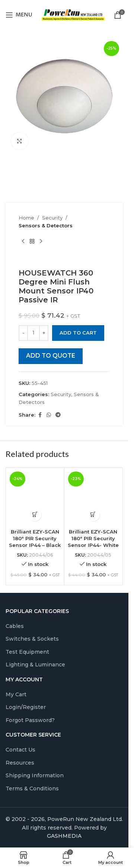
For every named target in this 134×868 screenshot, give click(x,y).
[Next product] (41, 242)
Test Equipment (27, 652)
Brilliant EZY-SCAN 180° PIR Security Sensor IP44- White (93, 538)
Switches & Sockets (32, 639)
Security (52, 218)
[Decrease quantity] (23, 333)
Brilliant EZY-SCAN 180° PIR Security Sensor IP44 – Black (35, 538)
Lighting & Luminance (35, 665)
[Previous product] (23, 242)
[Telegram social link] (58, 415)
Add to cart (78, 333)
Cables (15, 626)
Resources (20, 763)
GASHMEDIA (64, 836)
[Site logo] (73, 14)
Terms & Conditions (32, 788)
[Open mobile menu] (19, 15)
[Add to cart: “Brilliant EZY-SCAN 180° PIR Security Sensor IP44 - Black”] (35, 515)
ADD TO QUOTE (51, 356)
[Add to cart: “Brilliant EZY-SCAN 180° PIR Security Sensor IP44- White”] (93, 515)
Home (26, 218)
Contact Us (20, 750)
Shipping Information (35, 775)
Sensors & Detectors (46, 225)
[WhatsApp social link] (49, 415)
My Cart (16, 694)
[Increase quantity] (44, 333)
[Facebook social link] (40, 415)
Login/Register (26, 707)
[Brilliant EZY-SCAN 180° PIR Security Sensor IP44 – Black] (35, 497)
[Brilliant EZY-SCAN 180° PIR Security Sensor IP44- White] (93, 497)
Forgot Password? (30, 720)
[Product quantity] (33, 333)
